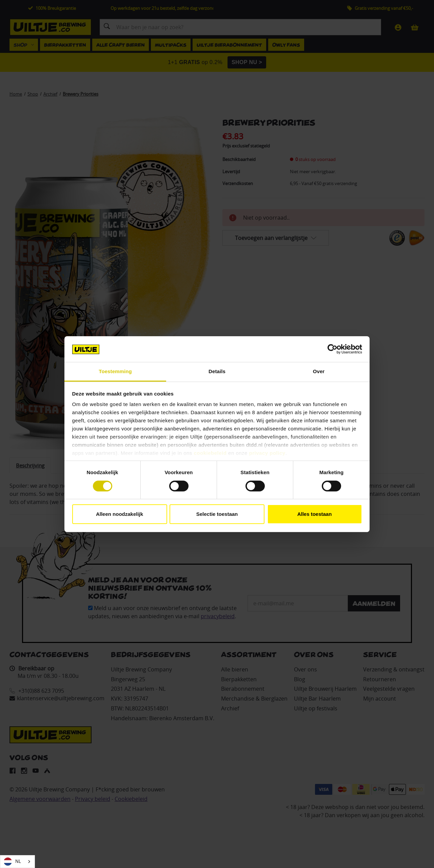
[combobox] (17, 862)
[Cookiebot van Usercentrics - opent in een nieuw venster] (332, 349)
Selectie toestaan (217, 514)
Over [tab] (319, 371)
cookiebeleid (210, 453)
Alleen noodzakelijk (120, 514)
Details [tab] (217, 371)
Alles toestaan (315, 514)
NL (12, 862)
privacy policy (267, 453)
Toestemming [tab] (115, 371)
